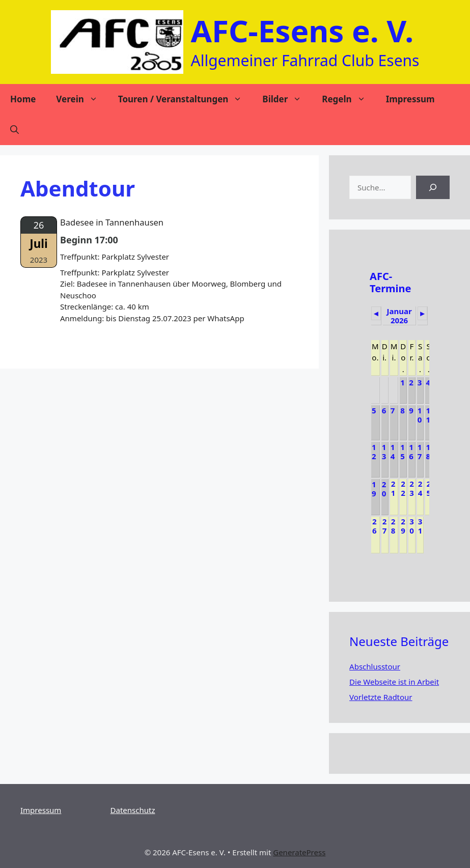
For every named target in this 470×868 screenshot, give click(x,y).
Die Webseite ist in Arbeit (394, 682)
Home (23, 99)
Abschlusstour (375, 666)
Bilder (287, 99)
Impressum (410, 99)
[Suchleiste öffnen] (15, 130)
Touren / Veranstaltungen (185, 99)
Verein (82, 99)
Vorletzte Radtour (381, 697)
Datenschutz (133, 810)
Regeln (349, 99)
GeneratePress (299, 852)
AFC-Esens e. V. (302, 31)
